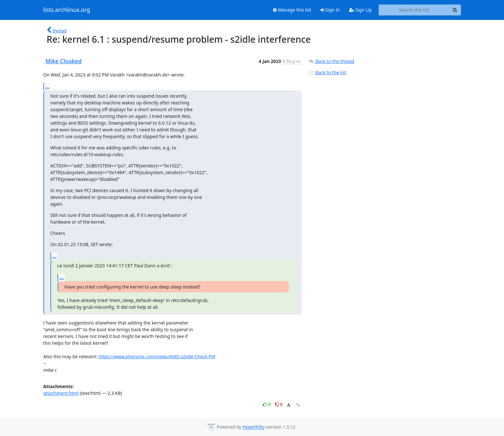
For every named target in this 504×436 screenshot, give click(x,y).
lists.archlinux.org (67, 10)
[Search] (455, 10)
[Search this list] (414, 10)
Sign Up (360, 10)
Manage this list (292, 10)
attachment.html (61, 393)
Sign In (330, 10)
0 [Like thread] (267, 404)
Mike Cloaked (64, 61)
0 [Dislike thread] (279, 404)
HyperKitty (253, 427)
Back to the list (328, 72)
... (48, 86)
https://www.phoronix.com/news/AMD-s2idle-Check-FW (157, 356)
